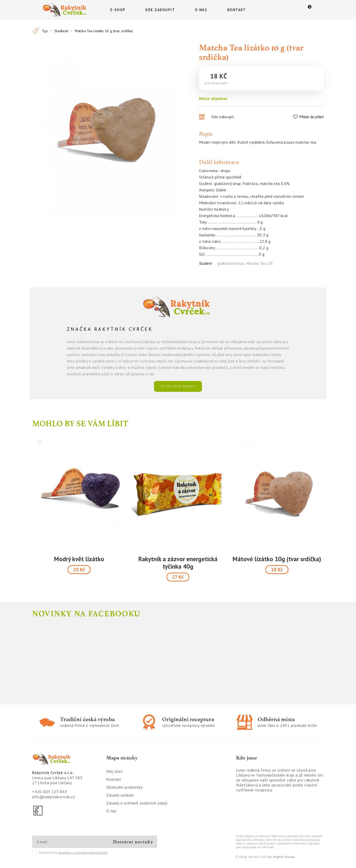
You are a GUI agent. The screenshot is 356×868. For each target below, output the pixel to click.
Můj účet (114, 771)
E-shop (118, 10)
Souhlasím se (70, 853)
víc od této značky (178, 387)
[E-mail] (55, 842)
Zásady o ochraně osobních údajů (137, 803)
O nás (201, 10)
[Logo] (66, 10)
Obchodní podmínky (124, 787)
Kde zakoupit (160, 10)
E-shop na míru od (265, 857)
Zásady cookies (120, 795)
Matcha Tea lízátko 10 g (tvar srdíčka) (104, 31)
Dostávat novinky (133, 842)
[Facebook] (38, 811)
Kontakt (237, 10)
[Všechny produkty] (36, 30)
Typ (45, 31)
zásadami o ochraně (83, 853)
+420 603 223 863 (50, 792)
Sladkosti (61, 31)
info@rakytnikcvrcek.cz (54, 797)
